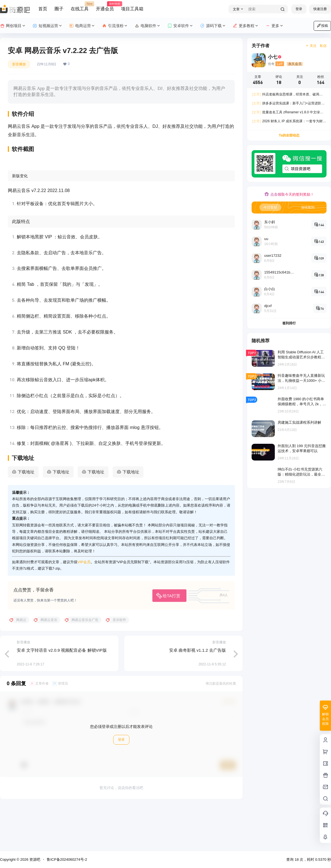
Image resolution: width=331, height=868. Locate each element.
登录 (299, 9)
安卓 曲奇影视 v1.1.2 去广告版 (198, 694)
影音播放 (19, 64)
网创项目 (13, 26)
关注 (311, 46)
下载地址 (26, 516)
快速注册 (320, 9)
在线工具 (80, 6)
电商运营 (82, 26)
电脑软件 (148, 26)
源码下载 (213, 26)
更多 (275, 26)
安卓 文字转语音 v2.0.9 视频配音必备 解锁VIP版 (62, 694)
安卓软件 (180, 26)
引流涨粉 (115, 26)
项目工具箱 (132, 9)
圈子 (59, 9)
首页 (43, 9)
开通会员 (105, 6)
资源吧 (34, 859)
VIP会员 (84, 606)
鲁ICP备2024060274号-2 (67, 859)
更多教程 (246, 26)
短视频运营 (48, 26)
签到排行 (289, 323)
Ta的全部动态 (289, 135)
